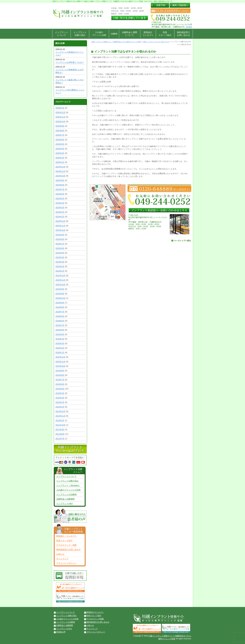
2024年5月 (60, 199)
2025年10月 (60, 122)
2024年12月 (60, 167)
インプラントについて (62, 34)
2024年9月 (60, 180)
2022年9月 (60, 289)
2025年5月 (60, 144)
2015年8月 (60, 375)
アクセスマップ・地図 (66, 545)
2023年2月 (60, 266)
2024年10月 (60, 176)
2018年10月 (60, 298)
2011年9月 (60, 430)
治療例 (114, 34)
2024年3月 (60, 208)
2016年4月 (60, 339)
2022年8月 (60, 294)
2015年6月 (60, 384)
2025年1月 (60, 162)
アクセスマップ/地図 (95, 619)
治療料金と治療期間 (65, 499)
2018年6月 (60, 316)
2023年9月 (60, 235)
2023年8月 (60, 239)
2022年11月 (60, 280)
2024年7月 (60, 189)
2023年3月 (60, 262)
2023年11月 (60, 226)
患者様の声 (61, 632)
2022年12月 (60, 276)
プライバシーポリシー (66, 563)
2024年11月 (60, 171)
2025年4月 (60, 149)
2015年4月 (60, 393)
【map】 (189, 27)
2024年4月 (60, 203)
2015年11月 (60, 362)
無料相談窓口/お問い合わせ (98, 622)
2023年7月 (60, 244)
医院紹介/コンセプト (95, 612)
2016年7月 (60, 325)
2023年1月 (60, 271)
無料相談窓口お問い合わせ (183, 34)
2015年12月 (60, 357)
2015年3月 (60, 398)
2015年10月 (60, 366)
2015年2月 (60, 402)
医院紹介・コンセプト (66, 536)
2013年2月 (60, 420)
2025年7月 (60, 135)
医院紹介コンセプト (148, 34)
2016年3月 (60, 343)
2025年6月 (60, 140)
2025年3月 (60, 153)
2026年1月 (60, 108)
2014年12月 (60, 411)
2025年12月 (60, 112)
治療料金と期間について (130, 34)
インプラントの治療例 (66, 494)
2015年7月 (60, 380)
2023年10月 (60, 230)
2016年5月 (60, 334)
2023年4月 (60, 257)
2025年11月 (60, 117)
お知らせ (60, 554)
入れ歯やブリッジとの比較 (68, 490)
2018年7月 (60, 312)
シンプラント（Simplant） (68, 485)
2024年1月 (60, 217)
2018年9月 (60, 303)
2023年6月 (60, 248)
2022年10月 (60, 285)
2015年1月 (60, 407)
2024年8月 (60, 185)
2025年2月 (60, 158)
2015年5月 (60, 389)
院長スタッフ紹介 (165, 34)
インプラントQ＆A (64, 629)
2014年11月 (60, 416)
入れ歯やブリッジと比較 (99, 34)
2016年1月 (60, 353)
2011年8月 (60, 434)
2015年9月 (60, 371)
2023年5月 (60, 253)
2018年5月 (60, 321)
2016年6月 (60, 330)
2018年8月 (60, 307)
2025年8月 (60, 131)
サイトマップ (62, 559)
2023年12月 (60, 221)
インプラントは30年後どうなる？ (70, 62)
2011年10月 (60, 425)
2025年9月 (60, 126)
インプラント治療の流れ (80, 34)
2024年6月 (60, 194)
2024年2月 (60, 212)
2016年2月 (60, 348)
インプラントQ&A (64, 504)
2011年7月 (60, 439)
